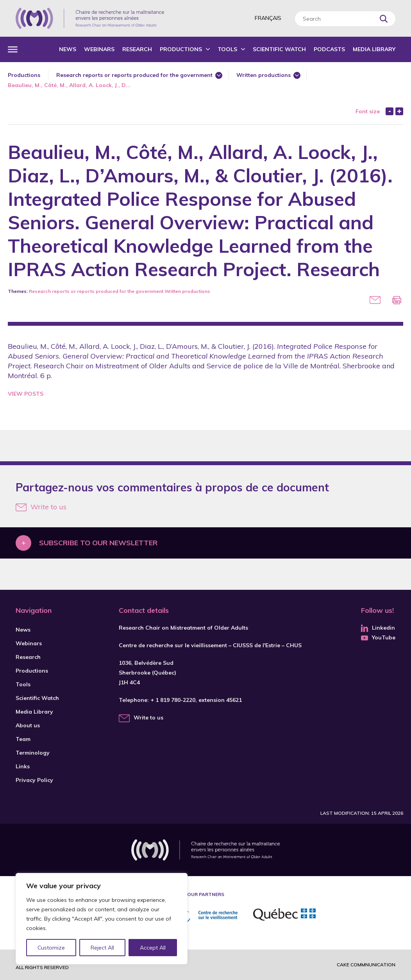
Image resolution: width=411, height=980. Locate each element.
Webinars (99, 49)
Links (23, 766)
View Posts (26, 394)
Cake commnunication (366, 965)
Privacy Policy (34, 780)
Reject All (103, 948)
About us (28, 725)
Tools (227, 49)
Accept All (153, 948)
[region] (102, 919)
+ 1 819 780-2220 (173, 700)
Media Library (374, 49)
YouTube (378, 637)
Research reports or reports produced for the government (134, 75)
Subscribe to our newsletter (98, 543)
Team (23, 739)
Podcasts (329, 49)
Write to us (41, 507)
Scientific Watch (279, 49)
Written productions (264, 75)
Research (137, 49)
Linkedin (378, 628)
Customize (51, 948)
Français (268, 18)
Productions (181, 49)
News (68, 49)
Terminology (33, 753)
